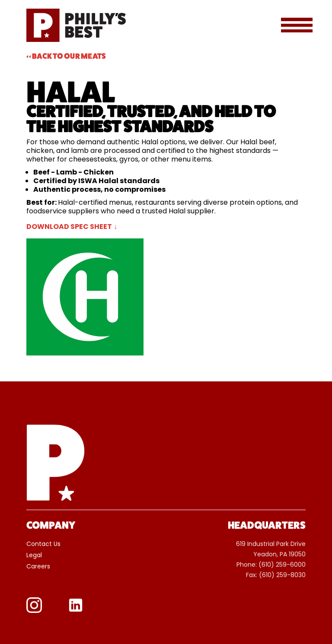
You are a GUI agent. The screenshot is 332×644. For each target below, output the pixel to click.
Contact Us (43, 546)
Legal (34, 557)
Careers (38, 568)
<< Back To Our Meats (66, 56)
